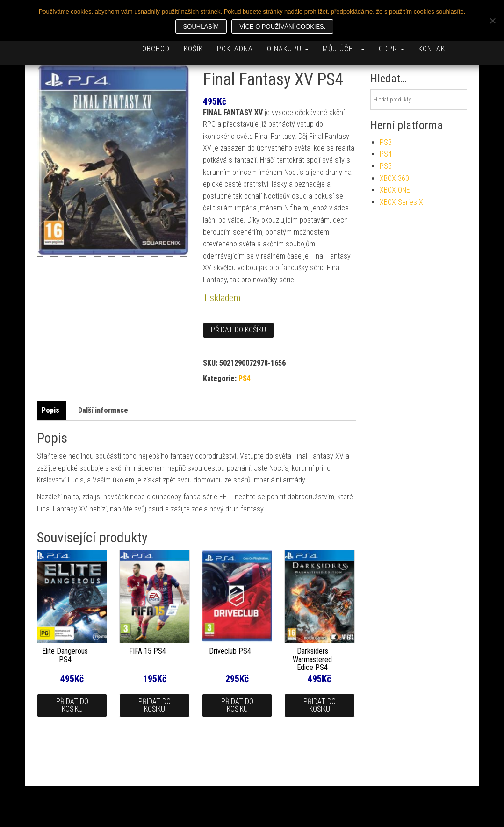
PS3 (386, 142)
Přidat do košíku (238, 330)
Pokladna (235, 49)
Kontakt (434, 49)
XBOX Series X (401, 202)
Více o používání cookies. (282, 26)
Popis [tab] (50, 410)
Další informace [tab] (103, 410)
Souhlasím (201, 26)
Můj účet (344, 49)
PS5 (386, 166)
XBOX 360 (394, 178)
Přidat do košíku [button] (72, 705)
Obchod (156, 49)
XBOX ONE (395, 190)
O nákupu (288, 49)
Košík (193, 49)
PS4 (245, 378)
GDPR (392, 49)
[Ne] (492, 21)
